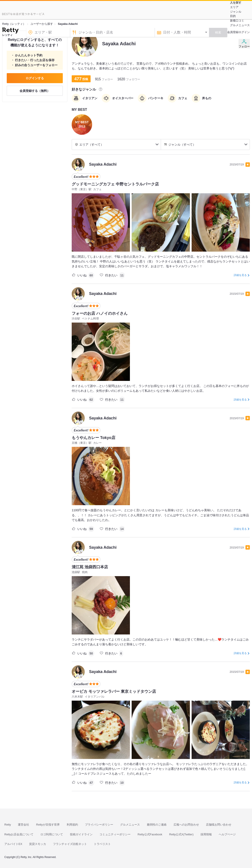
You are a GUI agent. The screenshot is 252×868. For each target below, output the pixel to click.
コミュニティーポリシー (115, 834)
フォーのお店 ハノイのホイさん (100, 313)
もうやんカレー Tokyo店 (94, 438)
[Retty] (10, 31)
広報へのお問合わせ (186, 825)
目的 (233, 16)
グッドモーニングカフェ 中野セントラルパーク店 (115, 184)
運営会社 (23, 825)
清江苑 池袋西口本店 (90, 567)
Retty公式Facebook (150, 834)
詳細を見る (240, 275)
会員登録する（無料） (35, 91)
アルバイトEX (13, 844)
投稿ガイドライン (81, 834)
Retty (8, 825)
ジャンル (236, 12)
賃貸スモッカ (38, 844)
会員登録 (233, 32)
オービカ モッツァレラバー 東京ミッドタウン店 (114, 691)
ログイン (244, 32)
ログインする (35, 78)
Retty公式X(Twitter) (181, 834)
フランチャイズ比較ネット (70, 844)
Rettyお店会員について (19, 834)
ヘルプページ (227, 834)
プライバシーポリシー (99, 825)
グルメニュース (240, 25)
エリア (234, 7)
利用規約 (72, 825)
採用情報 (206, 834)
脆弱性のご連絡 (157, 825)
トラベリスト (102, 844)
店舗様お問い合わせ (219, 825)
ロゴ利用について (52, 834)
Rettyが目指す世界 (48, 825)
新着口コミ (237, 21)
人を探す (236, 3)
